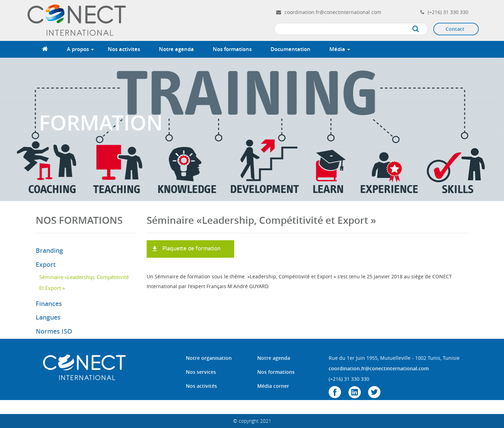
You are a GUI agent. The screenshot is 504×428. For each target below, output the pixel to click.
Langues (48, 317)
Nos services (201, 372)
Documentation (290, 49)
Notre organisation (209, 358)
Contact (455, 29)
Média (340, 49)
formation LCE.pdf (170, 244)
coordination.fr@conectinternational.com (333, 12)
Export (46, 264)
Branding (49, 250)
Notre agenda (176, 49)
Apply (423, 29)
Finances (49, 304)
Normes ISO (54, 331)
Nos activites (124, 49)
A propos (80, 49)
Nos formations (232, 49)
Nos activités (201, 386)
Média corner (273, 386)
